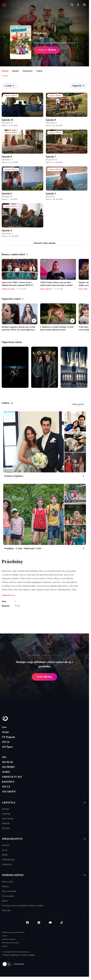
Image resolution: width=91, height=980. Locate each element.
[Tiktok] (62, 923)
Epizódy (15, 71)
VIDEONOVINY (9, 860)
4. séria (10, 86)
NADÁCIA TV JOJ (12, 777)
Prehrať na (47, 50)
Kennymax (15, 955)
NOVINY (6, 845)
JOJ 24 (6, 742)
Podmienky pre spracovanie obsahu (13, 932)
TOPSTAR (6, 814)
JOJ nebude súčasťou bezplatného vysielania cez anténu (23, 906)
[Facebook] (27, 923)
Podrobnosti (28, 71)
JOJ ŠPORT (8, 767)
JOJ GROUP (9, 792)
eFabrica (32, 955)
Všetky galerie (78, 404)
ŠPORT (5, 855)
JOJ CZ (6, 787)
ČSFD (38, 38)
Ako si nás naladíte (9, 891)
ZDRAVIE (6, 824)
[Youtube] (50, 923)
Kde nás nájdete (8, 896)
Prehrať (45, 677)
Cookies (5, 936)
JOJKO (6, 772)
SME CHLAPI (7, 819)
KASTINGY (8, 782)
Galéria (39, 71)
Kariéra (5, 901)
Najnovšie (78, 86)
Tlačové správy (8, 882)
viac (75, 43)
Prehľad (5, 71)
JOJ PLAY (8, 762)
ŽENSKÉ (6, 809)
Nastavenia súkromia (9, 939)
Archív (6, 732)
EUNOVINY (7, 865)
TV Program (8, 737)
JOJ (4, 757)
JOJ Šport (7, 747)
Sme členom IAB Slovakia (10, 943)
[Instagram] (39, 923)
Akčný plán (6, 910)
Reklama (5, 886)
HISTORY (6, 828)
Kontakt (5, 946)
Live (4, 727)
